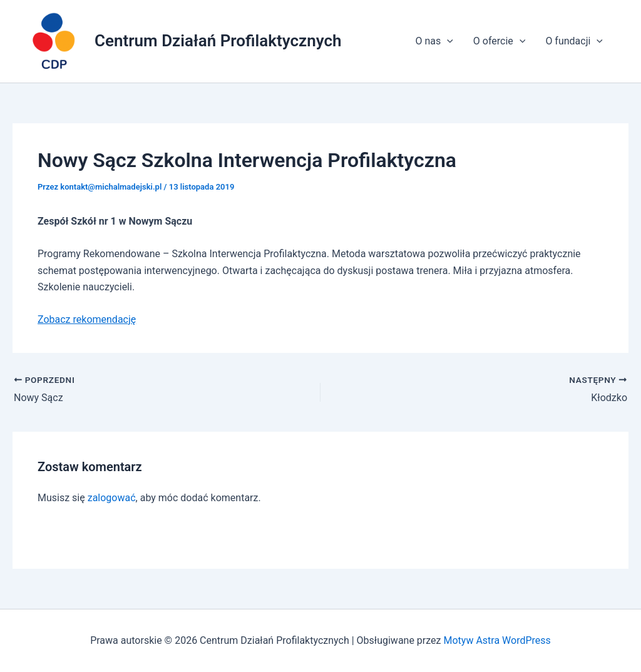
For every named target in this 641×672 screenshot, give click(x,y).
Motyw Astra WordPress (497, 640)
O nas (434, 41)
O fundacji (574, 41)
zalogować (112, 498)
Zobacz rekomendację (87, 319)
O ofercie (500, 41)
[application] (447, 41)
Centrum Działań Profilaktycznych (218, 41)
